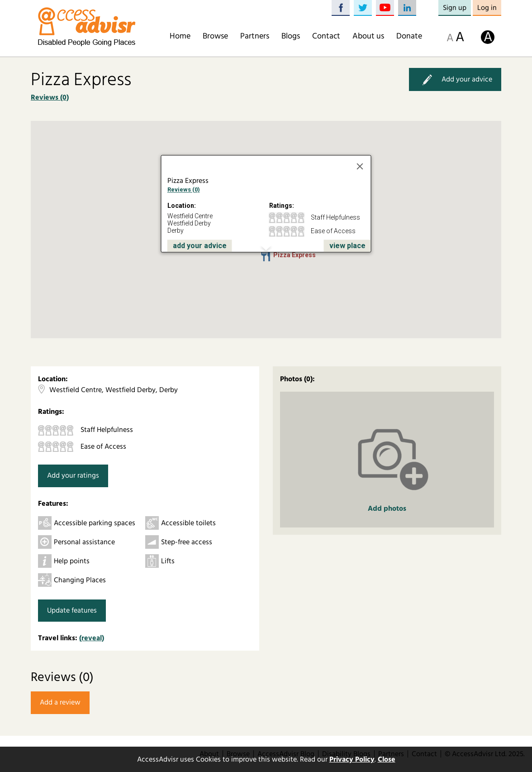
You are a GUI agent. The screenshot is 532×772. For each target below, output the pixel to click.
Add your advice (455, 79)
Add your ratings (73, 475)
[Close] (360, 167)
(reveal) (92, 638)
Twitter (363, 8)
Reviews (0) (50, 97)
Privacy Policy (352, 759)
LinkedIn (407, 8)
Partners (255, 36)
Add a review (60, 702)
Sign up (455, 8)
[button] (266, 256)
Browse (215, 36)
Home (180, 36)
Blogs (291, 36)
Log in (487, 8)
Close (387, 759)
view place (347, 246)
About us (368, 36)
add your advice (200, 246)
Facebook (341, 8)
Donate (409, 36)
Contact (326, 36)
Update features (72, 610)
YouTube (385, 8)
